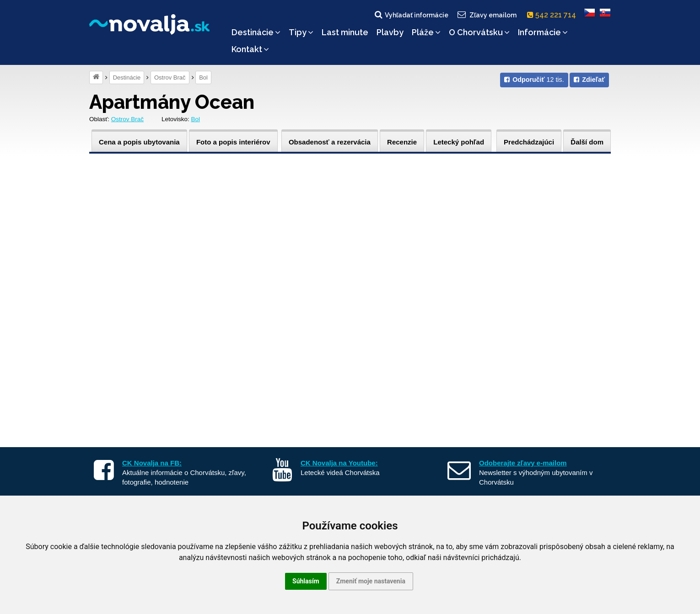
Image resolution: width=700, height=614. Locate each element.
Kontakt (250, 49)
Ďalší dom (587, 142)
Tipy (301, 32)
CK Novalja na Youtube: (339, 463)
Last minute (345, 32)
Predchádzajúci (529, 142)
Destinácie (256, 32)
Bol (203, 77)
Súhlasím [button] (306, 581)
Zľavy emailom (487, 15)
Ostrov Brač (170, 77)
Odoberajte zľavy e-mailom (523, 463)
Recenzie (402, 142)
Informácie (543, 32)
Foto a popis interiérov (233, 142)
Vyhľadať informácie (411, 15)
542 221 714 (553, 15)
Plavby (390, 32)
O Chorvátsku (479, 32)
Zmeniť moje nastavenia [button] (371, 581)
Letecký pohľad (459, 142)
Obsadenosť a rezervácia (330, 142)
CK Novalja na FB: (152, 463)
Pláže (426, 32)
